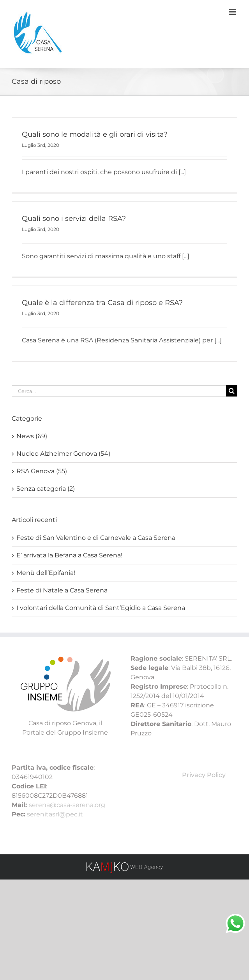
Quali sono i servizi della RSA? (74, 219)
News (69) (32, 436)
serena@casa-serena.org (67, 805)
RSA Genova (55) (42, 471)
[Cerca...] (119, 391)
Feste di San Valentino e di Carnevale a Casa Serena (96, 538)
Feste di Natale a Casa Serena (62, 590)
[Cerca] (232, 391)
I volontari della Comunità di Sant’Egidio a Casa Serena (101, 608)
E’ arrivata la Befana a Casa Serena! (69, 555)
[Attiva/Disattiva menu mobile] (233, 12)
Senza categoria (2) (46, 489)
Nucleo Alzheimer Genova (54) (63, 454)
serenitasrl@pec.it (55, 814)
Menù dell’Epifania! (46, 573)
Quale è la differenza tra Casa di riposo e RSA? (102, 303)
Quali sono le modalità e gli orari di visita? (95, 134)
